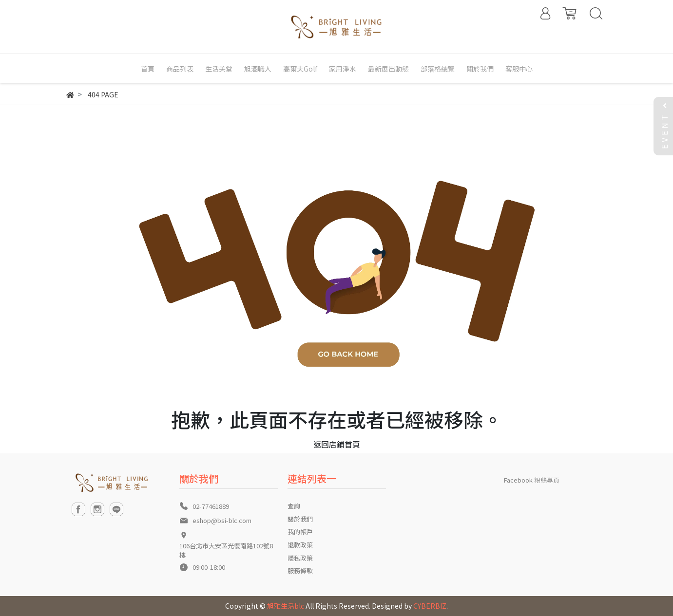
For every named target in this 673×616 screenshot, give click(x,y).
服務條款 (300, 570)
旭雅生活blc (286, 606)
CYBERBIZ (430, 606)
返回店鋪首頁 (337, 444)
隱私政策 (300, 558)
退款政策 (300, 545)
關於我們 (300, 519)
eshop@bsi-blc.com (222, 520)
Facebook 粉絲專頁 (532, 480)
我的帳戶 (300, 532)
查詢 (294, 506)
